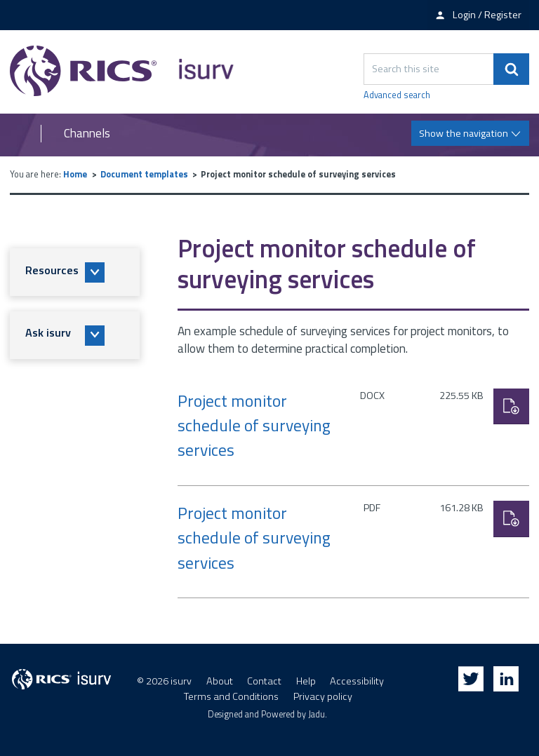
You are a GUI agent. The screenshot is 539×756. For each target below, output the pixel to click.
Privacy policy (323, 696)
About (220, 681)
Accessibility (357, 681)
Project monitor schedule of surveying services (254, 425)
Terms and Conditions (231, 696)
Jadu (317, 714)
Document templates (144, 174)
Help (306, 681)
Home (75, 174)
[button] (75, 272)
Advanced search (397, 95)
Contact (264, 681)
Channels (87, 134)
